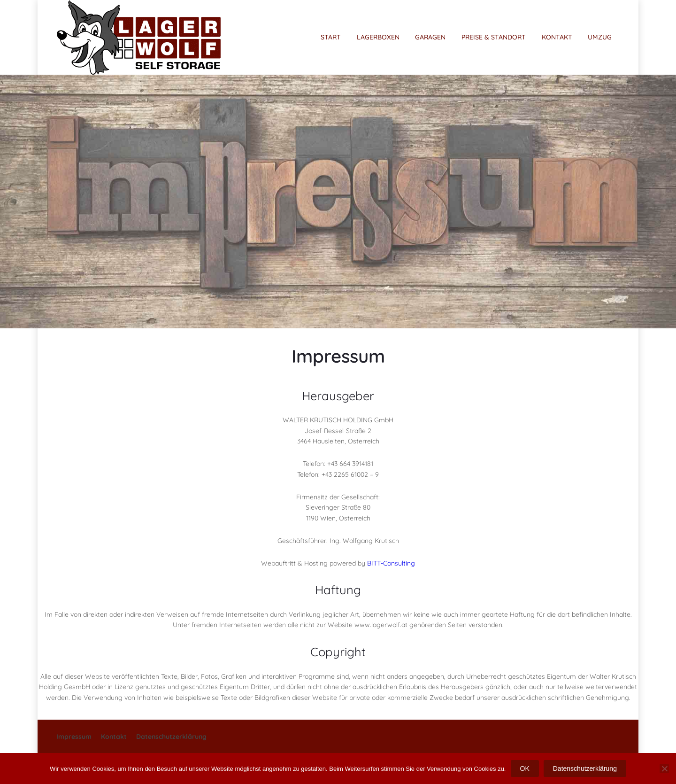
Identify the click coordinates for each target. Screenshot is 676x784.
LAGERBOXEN (378, 37)
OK (525, 768)
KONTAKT (557, 37)
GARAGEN (430, 37)
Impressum (74, 737)
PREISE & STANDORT (494, 37)
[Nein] (664, 768)
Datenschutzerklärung (171, 737)
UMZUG (600, 37)
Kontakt (114, 737)
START (331, 37)
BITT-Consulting (391, 563)
